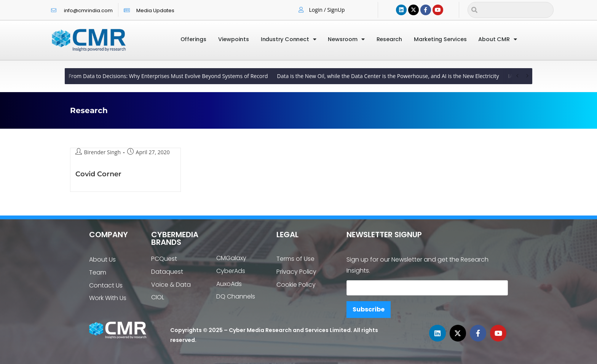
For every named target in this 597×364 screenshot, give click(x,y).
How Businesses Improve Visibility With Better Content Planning (183, 76)
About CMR (497, 39)
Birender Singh (103, 152)
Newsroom (346, 39)
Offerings (193, 39)
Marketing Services (440, 39)
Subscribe (369, 309)
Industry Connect (289, 39)
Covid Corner (98, 174)
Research (389, 39)
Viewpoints (234, 39)
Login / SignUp (327, 10)
